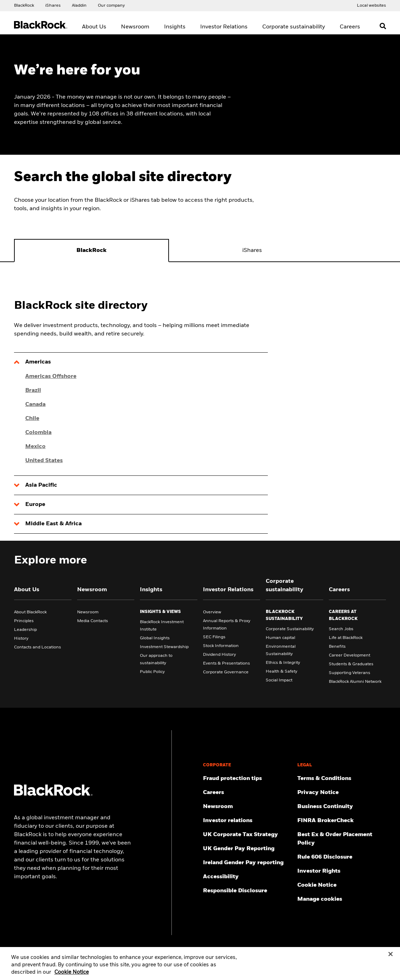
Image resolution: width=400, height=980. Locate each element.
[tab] (91, 251)
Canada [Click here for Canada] (35, 405)
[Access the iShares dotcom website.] (53, 5)
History (21, 639)
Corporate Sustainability (290, 629)
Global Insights (155, 638)
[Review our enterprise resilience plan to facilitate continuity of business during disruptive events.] (342, 807)
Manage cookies (320, 899)
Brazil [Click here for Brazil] (33, 391)
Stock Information (221, 646)
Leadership (25, 630)
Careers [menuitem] (350, 27)
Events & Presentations (226, 664)
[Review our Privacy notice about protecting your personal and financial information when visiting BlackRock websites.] (342, 793)
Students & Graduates (351, 664)
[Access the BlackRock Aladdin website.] (79, 5)
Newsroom (88, 612)
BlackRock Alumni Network (355, 682)
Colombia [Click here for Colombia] (38, 433)
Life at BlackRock (346, 638)
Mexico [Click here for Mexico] (35, 447)
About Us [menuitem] (94, 27)
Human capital (280, 638)
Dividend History (219, 655)
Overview (212, 612)
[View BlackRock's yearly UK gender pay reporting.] (247, 849)
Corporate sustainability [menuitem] (294, 27)
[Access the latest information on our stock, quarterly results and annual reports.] (247, 821)
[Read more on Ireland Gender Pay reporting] (247, 863)
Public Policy (152, 672)
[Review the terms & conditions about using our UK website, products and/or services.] (342, 779)
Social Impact (279, 680)
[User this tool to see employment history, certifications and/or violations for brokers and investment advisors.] (342, 821)
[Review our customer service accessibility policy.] (247, 877)
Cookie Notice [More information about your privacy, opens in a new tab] (72, 976)
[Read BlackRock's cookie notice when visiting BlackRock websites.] (342, 885)
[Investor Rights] (342, 871)
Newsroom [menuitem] (135, 27)
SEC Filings (214, 637)
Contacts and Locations (38, 647)
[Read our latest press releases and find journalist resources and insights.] (247, 807)
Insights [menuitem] (175, 27)
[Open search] (383, 26)
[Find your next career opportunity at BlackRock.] (247, 793)
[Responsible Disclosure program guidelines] (247, 891)
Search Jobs (341, 629)
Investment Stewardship (164, 647)
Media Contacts (93, 621)
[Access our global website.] (24, 5)
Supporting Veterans (350, 673)
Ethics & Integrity (283, 663)
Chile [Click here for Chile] (32, 419)
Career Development (350, 655)
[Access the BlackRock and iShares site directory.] (371, 5)
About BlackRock (30, 612)
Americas (38, 362)
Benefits (337, 647)
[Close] (391, 958)
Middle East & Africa (53, 524)
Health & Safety (282, 672)
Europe (35, 505)
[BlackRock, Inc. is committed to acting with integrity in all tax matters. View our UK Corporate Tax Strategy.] (247, 835)
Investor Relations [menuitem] (224, 27)
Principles (24, 621)
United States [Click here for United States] (44, 461)
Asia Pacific (41, 485)
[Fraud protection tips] (247, 779)
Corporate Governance (226, 672)
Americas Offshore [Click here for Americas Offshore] (51, 376)
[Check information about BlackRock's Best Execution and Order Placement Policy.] (342, 839)
